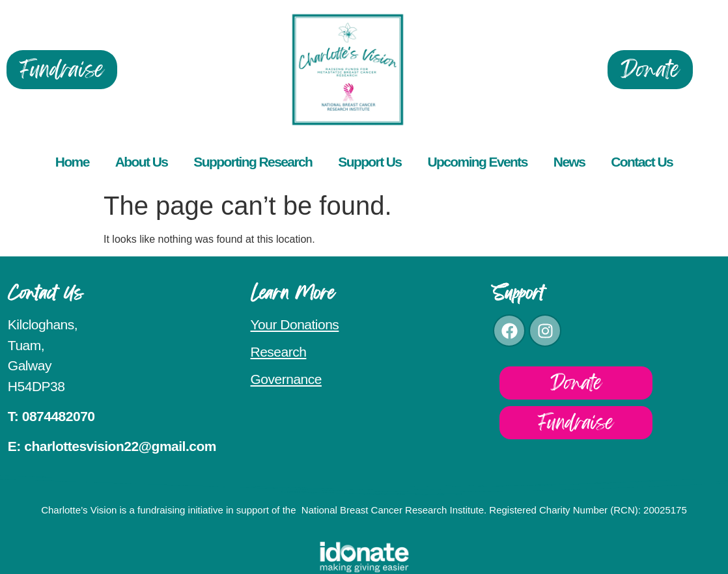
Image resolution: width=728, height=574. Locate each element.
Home (72, 162)
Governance (286, 379)
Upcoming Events (477, 162)
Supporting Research (253, 162)
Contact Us (642, 162)
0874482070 (59, 416)
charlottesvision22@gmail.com (120, 446)
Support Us (370, 162)
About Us (142, 162)
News (569, 162)
